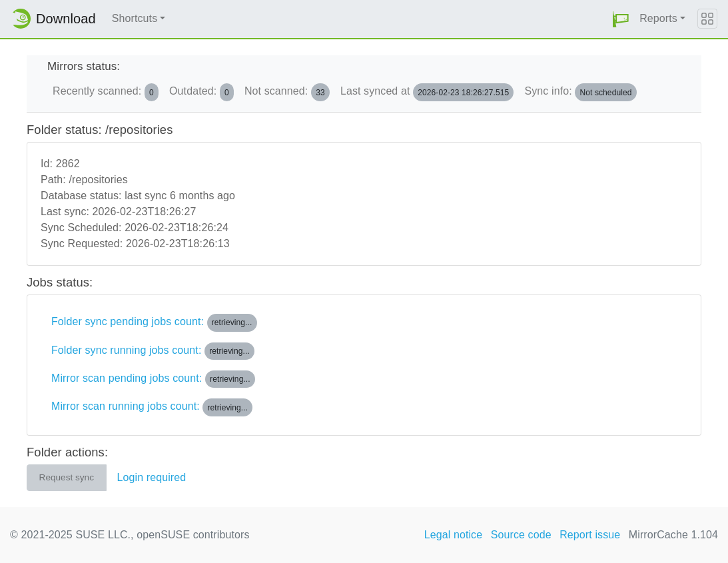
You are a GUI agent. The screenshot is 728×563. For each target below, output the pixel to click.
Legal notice (454, 535)
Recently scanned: (106, 92)
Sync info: (580, 92)
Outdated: (201, 92)
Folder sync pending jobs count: (154, 322)
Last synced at (427, 92)
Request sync (67, 477)
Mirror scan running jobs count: (152, 407)
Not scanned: (287, 92)
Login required (152, 477)
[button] (621, 19)
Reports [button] (658, 18)
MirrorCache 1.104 (673, 535)
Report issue (590, 535)
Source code (521, 535)
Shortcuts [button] (135, 18)
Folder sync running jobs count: (153, 351)
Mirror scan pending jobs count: (153, 379)
